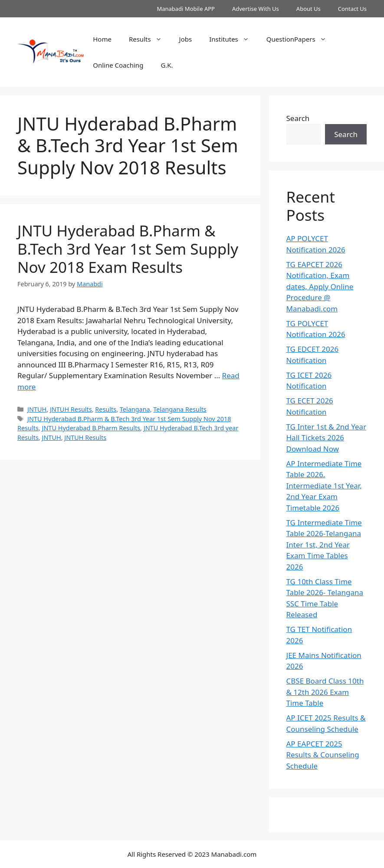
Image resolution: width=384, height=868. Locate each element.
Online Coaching (118, 65)
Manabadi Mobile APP (186, 9)
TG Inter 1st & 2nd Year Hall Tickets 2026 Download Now (327, 438)
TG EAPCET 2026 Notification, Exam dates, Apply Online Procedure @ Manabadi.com (320, 287)
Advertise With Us (256, 9)
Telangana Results (180, 409)
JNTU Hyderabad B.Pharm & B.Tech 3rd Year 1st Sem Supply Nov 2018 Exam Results (128, 249)
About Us (309, 9)
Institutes (233, 39)
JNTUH (37, 409)
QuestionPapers (301, 39)
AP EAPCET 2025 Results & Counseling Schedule (323, 755)
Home (102, 39)
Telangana (135, 409)
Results (150, 39)
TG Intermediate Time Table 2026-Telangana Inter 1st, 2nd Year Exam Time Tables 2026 (324, 545)
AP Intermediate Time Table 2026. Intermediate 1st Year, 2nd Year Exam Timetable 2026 (324, 486)
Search (298, 118)
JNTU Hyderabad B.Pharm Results (91, 428)
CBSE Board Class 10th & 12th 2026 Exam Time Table (325, 692)
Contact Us (352, 9)
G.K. (167, 65)
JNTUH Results (71, 409)
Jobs (186, 39)
